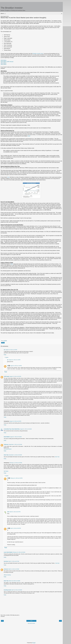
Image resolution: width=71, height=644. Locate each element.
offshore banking (7, 575)
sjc (4, 350)
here (8, 177)
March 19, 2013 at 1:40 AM (15, 581)
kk (8, 366)
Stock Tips (6, 455)
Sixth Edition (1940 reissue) (7, 62)
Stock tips (57, 563)
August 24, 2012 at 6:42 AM (26, 429)
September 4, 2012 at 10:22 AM (15, 444)
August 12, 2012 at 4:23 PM (15, 421)
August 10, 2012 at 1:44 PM (16, 366)
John (8, 512)
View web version (31, 623)
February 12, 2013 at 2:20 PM (16, 463)
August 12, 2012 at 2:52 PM (15, 376)
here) (29, 136)
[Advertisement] (31, 4)
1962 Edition (4, 64)
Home (31, 621)
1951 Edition (4, 63)
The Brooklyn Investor (12, 8)
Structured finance (8, 449)
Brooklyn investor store (38, 54)
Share (3, 343)
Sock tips (6, 561)
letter (12, 264)
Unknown (6, 569)
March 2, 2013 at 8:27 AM (14, 561)
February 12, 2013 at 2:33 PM (16, 478)
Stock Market (7, 437)
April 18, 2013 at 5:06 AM (17, 590)
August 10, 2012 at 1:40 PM (11, 350)
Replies (7, 357)
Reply (5, 355)
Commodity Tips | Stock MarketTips (12, 429)
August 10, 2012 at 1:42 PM (15, 360)
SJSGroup (6, 444)
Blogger (34, 643)
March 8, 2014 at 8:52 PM (15, 528)
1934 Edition (4, 60)
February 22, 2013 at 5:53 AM (19, 552)
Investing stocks (7, 590)
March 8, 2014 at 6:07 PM (15, 512)
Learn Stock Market (8, 552)
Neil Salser (6, 471)
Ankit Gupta (6, 376)
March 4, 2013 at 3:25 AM (14, 569)
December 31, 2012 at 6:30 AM (15, 455)
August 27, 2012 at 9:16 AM (16, 437)
